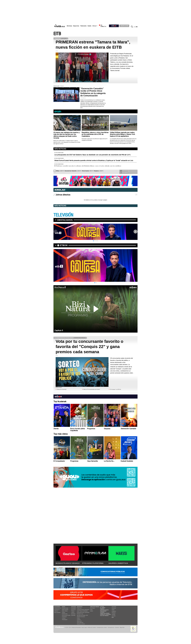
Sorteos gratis (104, 610)
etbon (64, 245)
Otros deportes (80, 622)
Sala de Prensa (104, 616)
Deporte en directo (81, 624)
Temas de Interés (105, 613)
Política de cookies (92, 627)
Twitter (113, 610)
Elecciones (103, 611)
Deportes (76, 26)
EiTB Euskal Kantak (66, 615)
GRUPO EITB (124, 26)
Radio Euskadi (65, 610)
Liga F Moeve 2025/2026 (82, 611)
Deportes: (80, 607)
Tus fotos (124, 171)
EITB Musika (65, 614)
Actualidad (73, 608)
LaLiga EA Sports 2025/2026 (83, 610)
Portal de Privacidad (76, 627)
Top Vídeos (93, 608)
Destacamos (65, 220)
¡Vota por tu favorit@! (62, 389)
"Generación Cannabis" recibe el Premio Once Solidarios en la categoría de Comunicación (93, 92)
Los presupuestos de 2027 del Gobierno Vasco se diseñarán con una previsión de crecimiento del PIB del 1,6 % (92, 155)
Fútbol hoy (79, 608)
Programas (64, 617)
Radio (89, 26)
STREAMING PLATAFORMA (93, 563)
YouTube (114, 616)
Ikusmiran (73, 614)
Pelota (78, 618)
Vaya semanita (57, 612)
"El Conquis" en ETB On (115, 389)
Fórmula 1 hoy (80, 614)
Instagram (114, 611)
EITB (57, 34)
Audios (92, 611)
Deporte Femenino (81, 617)
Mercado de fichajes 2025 (83, 615)
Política (73, 611)
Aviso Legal (84, 627)
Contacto (117, 627)
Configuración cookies (102, 627)
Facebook (114, 608)
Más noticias (60, 149)
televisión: (57, 607)
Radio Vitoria (65, 611)
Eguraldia (73, 615)
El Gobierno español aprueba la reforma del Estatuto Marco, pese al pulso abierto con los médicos (88, 166)
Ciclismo (79, 620)
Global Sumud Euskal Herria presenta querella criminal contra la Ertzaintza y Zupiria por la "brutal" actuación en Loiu (94, 160)
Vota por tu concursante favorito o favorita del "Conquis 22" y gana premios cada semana (89, 347)
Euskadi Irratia (65, 608)
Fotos (91, 610)
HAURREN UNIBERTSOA (118, 563)
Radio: (64, 607)
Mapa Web (122, 627)
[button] (93, 241)
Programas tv (57, 610)
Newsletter (114, 607)
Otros (94, 26)
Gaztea (63, 612)
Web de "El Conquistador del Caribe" (92, 389)
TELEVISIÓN (63, 215)
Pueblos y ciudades (105, 614)
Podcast (64, 618)
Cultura (73, 612)
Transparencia (111, 627)
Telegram (114, 613)
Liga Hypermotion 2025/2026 (83, 612)
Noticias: (74, 607)
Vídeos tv (56, 611)
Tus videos (124, 173)
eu (135, 27)
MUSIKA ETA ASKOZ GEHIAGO (68, 563)
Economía (73, 610)
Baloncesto (79, 621)
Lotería (102, 612)
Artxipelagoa (65, 620)
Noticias (69, 26)
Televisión (83, 26)
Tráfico (102, 609)
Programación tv (58, 608)
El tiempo (103, 608)
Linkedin (113, 614)
